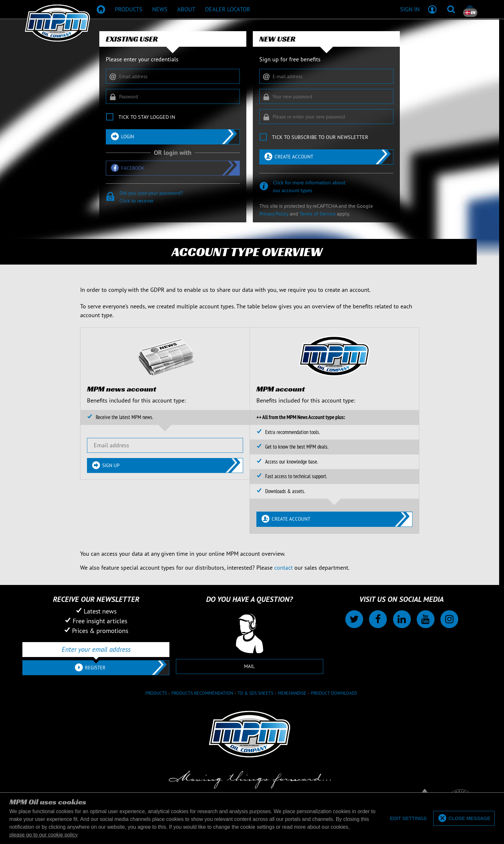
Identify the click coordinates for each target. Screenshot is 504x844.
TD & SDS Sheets (255, 693)
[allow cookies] (464, 819)
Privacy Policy (274, 214)
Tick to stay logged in (147, 117)
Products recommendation (202, 693)
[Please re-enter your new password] (326, 117)
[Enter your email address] (96, 650)
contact (283, 568)
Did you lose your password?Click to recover (151, 197)
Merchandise (292, 693)
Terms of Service (318, 214)
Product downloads (334, 693)
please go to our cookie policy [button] (44, 835)
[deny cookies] (408, 819)
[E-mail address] (326, 76)
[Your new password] (326, 96)
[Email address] (173, 76)
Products (156, 693)
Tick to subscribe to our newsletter (320, 137)
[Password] (173, 96)
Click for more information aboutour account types (309, 186)
